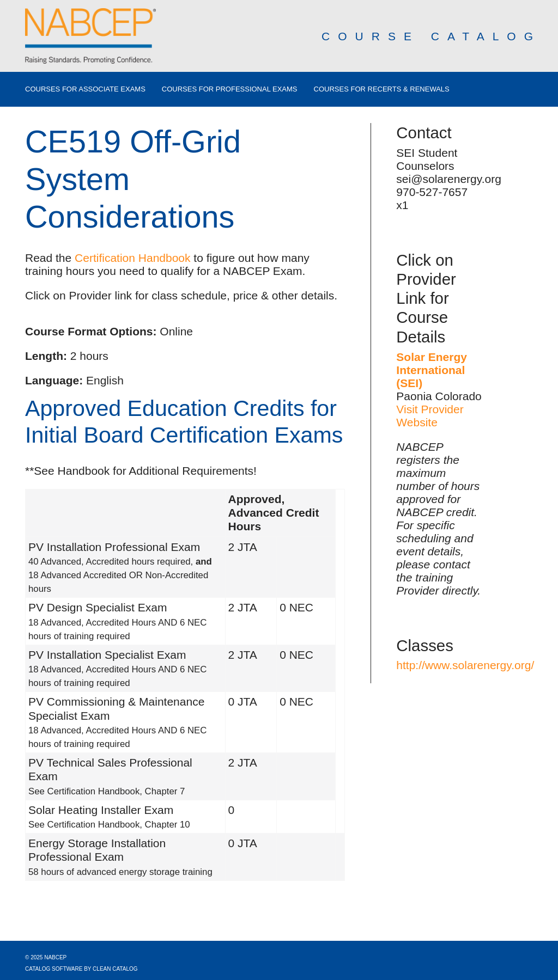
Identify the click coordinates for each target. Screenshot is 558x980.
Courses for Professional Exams (230, 89)
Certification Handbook (132, 258)
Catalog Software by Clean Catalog (81, 969)
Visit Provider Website (430, 416)
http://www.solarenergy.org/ (465, 665)
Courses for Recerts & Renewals (382, 89)
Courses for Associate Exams (85, 89)
